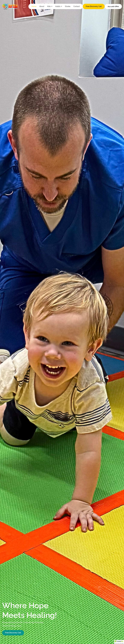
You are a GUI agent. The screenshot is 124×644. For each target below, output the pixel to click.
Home (34, 6)
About (42, 6)
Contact (77, 6)
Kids (50, 6)
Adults (59, 6)
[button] (119, 642)
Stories (68, 6)
